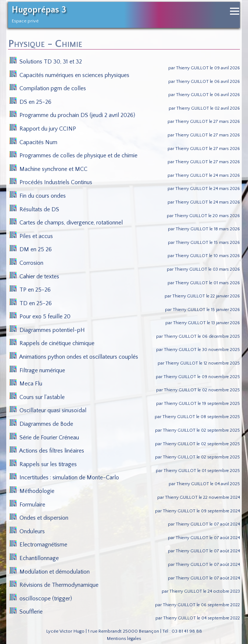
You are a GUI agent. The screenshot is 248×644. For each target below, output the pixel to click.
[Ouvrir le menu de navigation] (235, 11)
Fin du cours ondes (38, 196)
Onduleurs (27, 531)
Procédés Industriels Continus (51, 182)
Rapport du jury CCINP (43, 129)
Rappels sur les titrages (43, 464)
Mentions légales (124, 638)
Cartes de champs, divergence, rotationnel (66, 223)
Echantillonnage (34, 558)
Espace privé (25, 21)
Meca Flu (26, 384)
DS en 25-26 (31, 102)
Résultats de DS (35, 209)
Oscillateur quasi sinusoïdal (48, 410)
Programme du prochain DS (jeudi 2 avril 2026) (73, 115)
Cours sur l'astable (37, 397)
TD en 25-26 (31, 303)
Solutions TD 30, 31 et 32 (46, 62)
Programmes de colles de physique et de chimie (74, 155)
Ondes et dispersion (39, 518)
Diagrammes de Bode (42, 424)
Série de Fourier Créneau (44, 438)
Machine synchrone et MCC (49, 169)
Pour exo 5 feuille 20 (40, 316)
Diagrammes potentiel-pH (47, 330)
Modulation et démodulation (50, 572)
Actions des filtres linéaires (47, 451)
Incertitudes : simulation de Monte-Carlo (64, 477)
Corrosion (27, 263)
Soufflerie (26, 612)
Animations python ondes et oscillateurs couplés (74, 357)
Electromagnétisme (39, 545)
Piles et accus (31, 236)
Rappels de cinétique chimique (52, 343)
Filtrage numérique (37, 370)
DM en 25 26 (31, 249)
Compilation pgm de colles (48, 88)
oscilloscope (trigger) (41, 599)
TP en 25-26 (30, 290)
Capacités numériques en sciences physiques (70, 75)
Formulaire (28, 505)
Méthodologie (32, 491)
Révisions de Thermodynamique (54, 585)
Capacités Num (34, 142)
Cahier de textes (35, 277)
